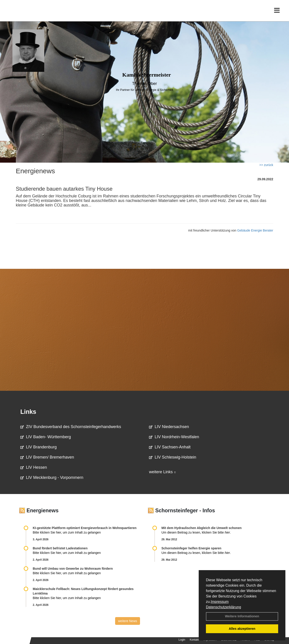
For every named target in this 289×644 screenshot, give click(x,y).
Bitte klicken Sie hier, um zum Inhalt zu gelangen (67, 532)
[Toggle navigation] (277, 13)
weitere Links (163, 472)
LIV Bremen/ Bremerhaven (47, 457)
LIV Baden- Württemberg (46, 437)
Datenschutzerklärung (224, 607)
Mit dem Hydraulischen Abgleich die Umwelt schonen (202, 528)
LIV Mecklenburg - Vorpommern (52, 478)
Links (28, 412)
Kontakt (194, 640)
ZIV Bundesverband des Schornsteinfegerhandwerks (71, 427)
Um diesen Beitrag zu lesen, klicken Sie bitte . (196, 532)
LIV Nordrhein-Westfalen (174, 437)
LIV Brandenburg (38, 447)
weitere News (128, 621)
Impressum (220, 602)
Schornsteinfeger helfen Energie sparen (191, 548)
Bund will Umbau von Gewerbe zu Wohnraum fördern (73, 569)
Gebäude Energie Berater (255, 230)
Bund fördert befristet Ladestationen (60, 548)
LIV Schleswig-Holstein (173, 457)
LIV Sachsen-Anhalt (170, 447)
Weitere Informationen (242, 616)
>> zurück (266, 165)
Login (182, 640)
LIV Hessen (34, 467)
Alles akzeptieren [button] (242, 629)
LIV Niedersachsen (169, 427)
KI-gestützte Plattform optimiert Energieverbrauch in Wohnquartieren (85, 528)
